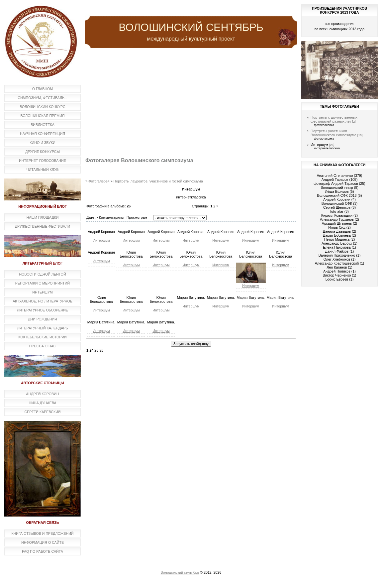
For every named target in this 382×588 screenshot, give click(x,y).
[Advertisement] (191, 103)
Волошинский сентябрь (180, 572)
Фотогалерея (99, 181)
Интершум (101, 240)
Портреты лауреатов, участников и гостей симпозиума (158, 181)
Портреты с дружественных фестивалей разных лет (334, 119)
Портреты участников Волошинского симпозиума (334, 133)
